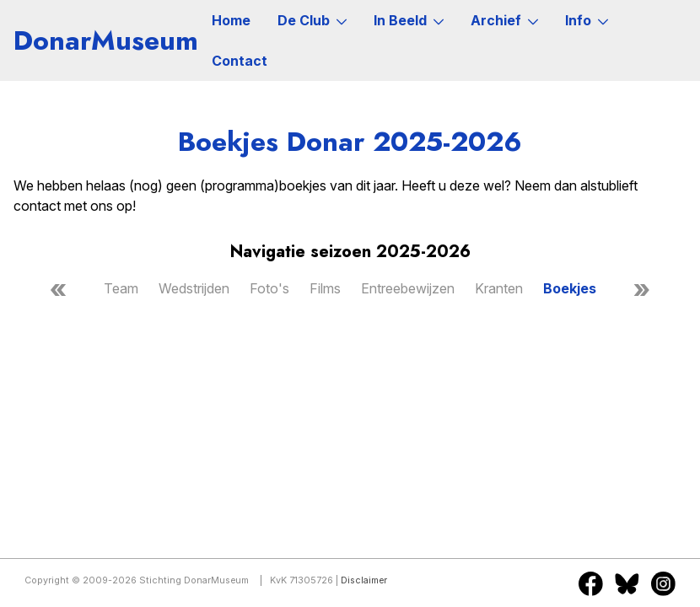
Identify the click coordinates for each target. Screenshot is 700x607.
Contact (240, 61)
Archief (504, 20)
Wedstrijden (194, 288)
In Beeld (409, 20)
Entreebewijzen (408, 288)
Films (325, 288)
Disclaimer (364, 580)
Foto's (269, 288)
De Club (312, 20)
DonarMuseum (106, 40)
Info (587, 20)
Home (231, 20)
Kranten (499, 288)
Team (121, 288)
